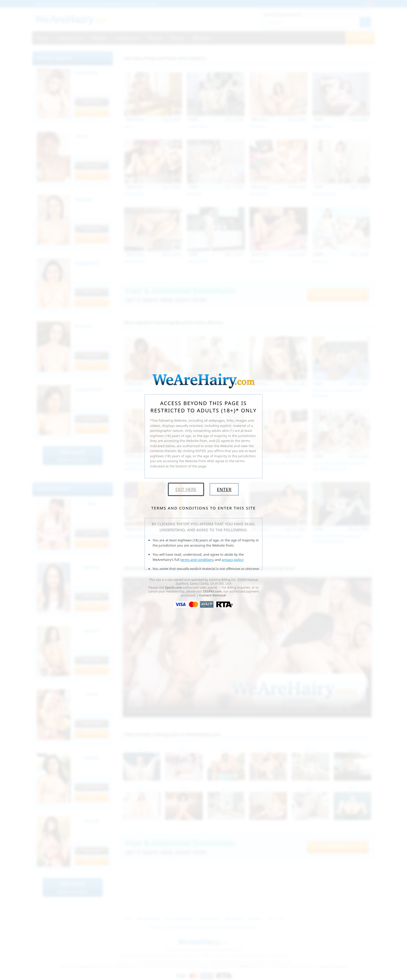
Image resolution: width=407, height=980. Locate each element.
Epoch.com (174, 588)
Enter (224, 489)
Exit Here (186, 489)
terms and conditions (197, 560)
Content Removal (212, 595)
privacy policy (232, 560)
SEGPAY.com (212, 591)
